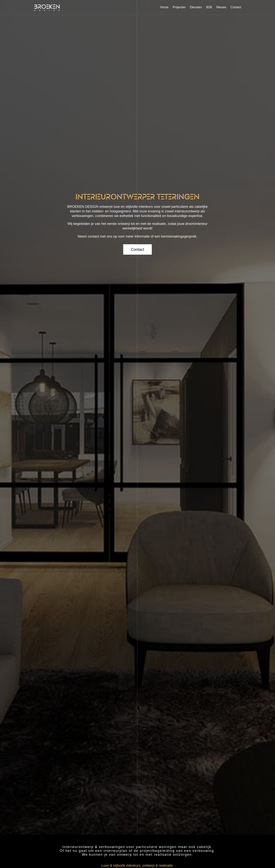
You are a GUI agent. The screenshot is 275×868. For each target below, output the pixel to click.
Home (164, 7)
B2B (209, 7)
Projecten (179, 7)
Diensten (196, 7)
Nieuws (221, 7)
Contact (236, 7)
